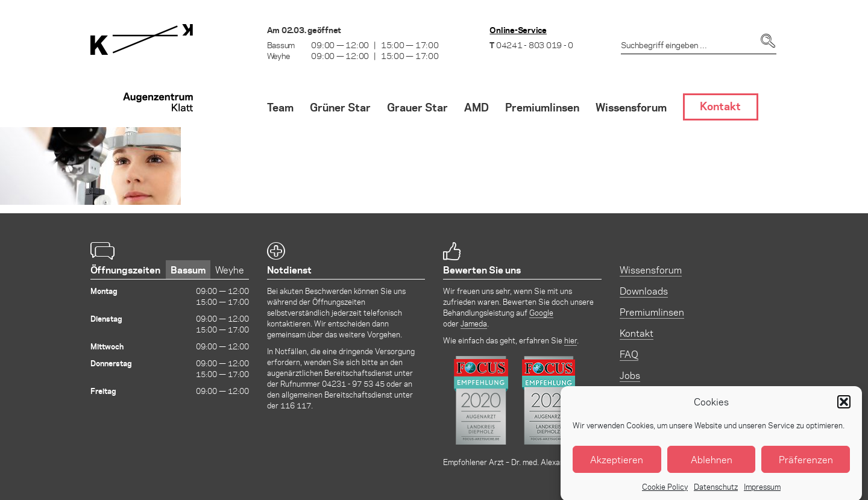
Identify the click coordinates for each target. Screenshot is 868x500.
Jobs (630, 375)
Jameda (474, 323)
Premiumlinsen (652, 312)
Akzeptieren (617, 465)
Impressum (762, 492)
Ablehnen (712, 465)
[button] (844, 408)
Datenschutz (716, 492)
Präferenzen (806, 465)
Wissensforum (651, 270)
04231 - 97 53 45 (353, 383)
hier (571, 340)
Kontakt (637, 333)
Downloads (644, 291)
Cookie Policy (665, 492)
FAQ (629, 354)
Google (541, 312)
